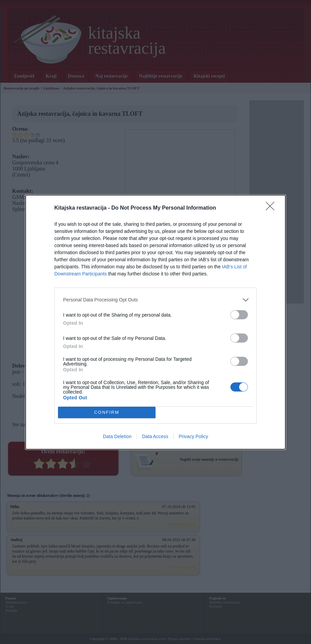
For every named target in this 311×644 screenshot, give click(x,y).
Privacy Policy (193, 436)
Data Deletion (117, 436)
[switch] (239, 315)
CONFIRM (107, 412)
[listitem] (155, 300)
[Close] (272, 208)
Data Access (155, 436)
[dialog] (155, 322)
